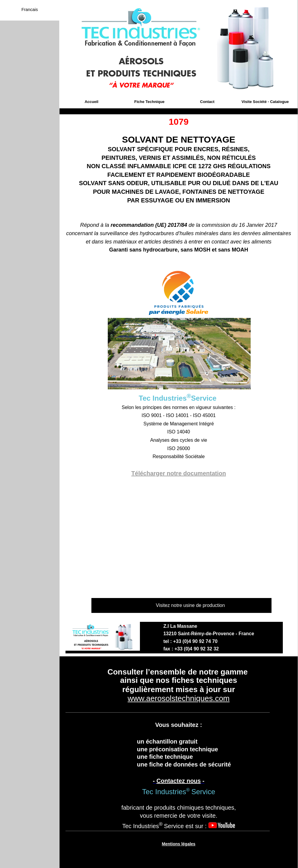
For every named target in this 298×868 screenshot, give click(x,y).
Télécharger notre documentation (179, 473)
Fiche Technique (149, 102)
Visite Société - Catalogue (265, 102)
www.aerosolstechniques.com (179, 698)
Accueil (91, 102)
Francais (30, 10)
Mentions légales (179, 844)
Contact (207, 102)
